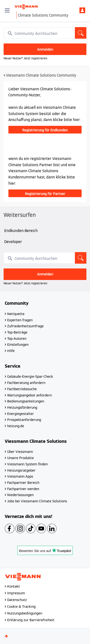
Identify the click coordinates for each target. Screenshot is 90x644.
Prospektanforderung (24, 420)
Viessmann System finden (27, 464)
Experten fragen (20, 320)
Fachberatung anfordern (26, 383)
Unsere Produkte (21, 458)
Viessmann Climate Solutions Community (41, 75)
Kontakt (14, 586)
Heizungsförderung (22, 407)
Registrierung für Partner (45, 194)
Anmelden (82, 10)
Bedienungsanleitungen (26, 401)
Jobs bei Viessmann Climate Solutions (37, 501)
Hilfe (11, 351)
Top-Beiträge (17, 332)
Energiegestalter (21, 414)
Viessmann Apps (20, 476)
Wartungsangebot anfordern (30, 395)
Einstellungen (18, 345)
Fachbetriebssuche (22, 389)
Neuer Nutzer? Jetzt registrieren (25, 58)
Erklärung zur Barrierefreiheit (31, 620)
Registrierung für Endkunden (45, 130)
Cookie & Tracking (21, 607)
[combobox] (45, 33)
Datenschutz (17, 600)
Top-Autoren (17, 339)
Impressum (16, 593)
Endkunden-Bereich (21, 231)
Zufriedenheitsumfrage (25, 326)
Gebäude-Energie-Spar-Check (30, 377)
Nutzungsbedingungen (25, 613)
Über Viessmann (20, 452)
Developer (13, 242)
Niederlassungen (20, 495)
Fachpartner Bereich (23, 483)
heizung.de (16, 426)
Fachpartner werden (23, 489)
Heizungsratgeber (21, 470)
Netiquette (16, 314)
